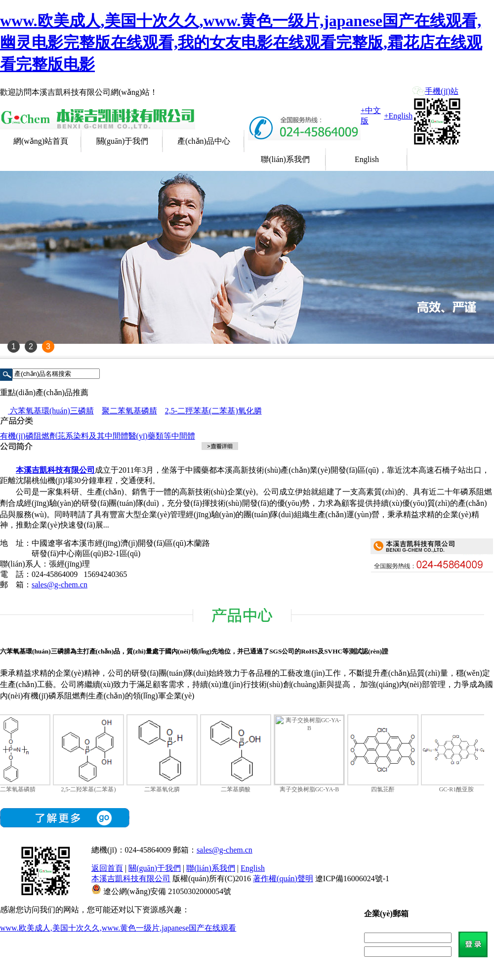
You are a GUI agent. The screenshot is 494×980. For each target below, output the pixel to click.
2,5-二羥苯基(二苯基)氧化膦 (213, 411)
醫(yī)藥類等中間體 (162, 436)
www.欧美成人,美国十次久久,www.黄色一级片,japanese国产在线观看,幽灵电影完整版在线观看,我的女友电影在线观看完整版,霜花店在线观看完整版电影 (241, 42)
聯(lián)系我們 (285, 159)
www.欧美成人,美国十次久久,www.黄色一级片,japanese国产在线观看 (118, 928)
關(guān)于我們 (123, 141)
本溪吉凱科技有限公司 (131, 878)
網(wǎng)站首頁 (41, 141)
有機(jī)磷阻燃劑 (29, 436)
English (367, 159)
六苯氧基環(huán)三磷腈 (51, 411)
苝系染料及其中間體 (93, 436)
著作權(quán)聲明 (283, 878)
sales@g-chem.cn (60, 585)
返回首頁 (107, 868)
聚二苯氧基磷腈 (129, 411)
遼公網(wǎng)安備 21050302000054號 (167, 891)
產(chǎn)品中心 (204, 141)
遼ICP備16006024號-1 (352, 878)
